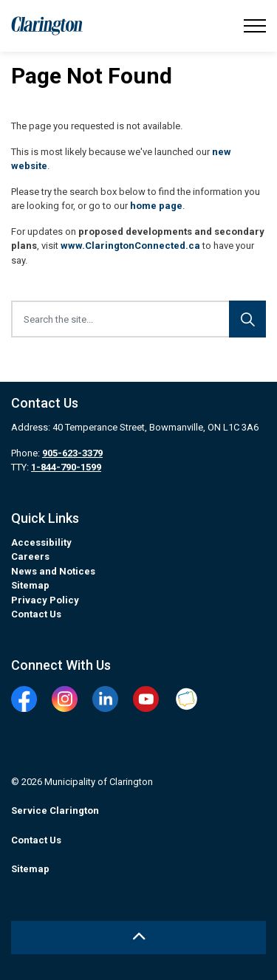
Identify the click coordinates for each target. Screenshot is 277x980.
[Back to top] (138, 938)
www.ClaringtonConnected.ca (130, 246)
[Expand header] (255, 26)
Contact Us (36, 614)
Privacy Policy (45, 600)
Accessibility (41, 542)
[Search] (247, 319)
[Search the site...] (138, 319)
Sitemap (30, 585)
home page (156, 206)
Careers (30, 556)
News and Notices (53, 571)
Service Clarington (55, 811)
